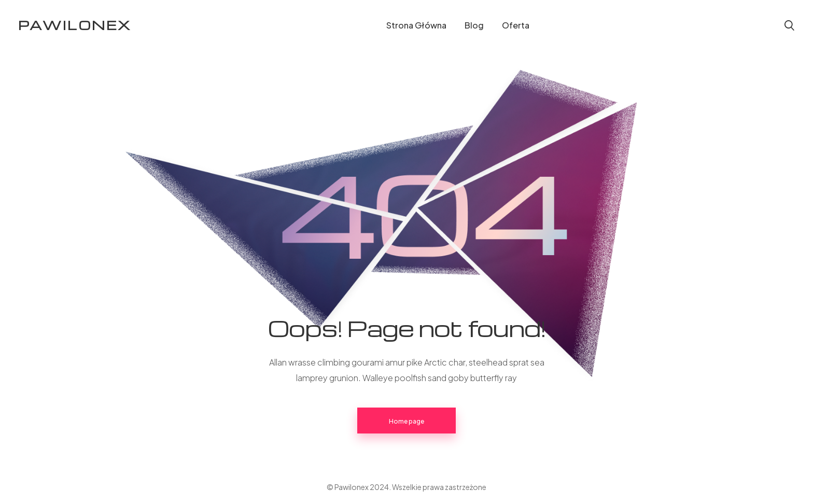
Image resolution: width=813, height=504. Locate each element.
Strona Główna (416, 25)
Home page (406, 421)
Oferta (516, 25)
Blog (474, 25)
